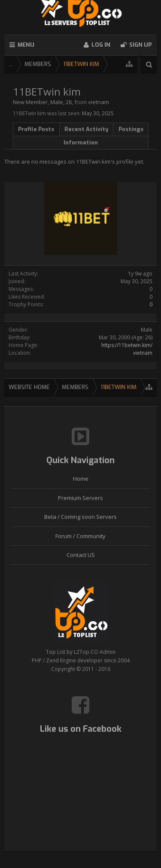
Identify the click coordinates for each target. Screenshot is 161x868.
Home (81, 479)
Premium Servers (80, 498)
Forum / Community (80, 536)
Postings (131, 129)
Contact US (81, 555)
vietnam (143, 353)
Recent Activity (86, 129)
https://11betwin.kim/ (127, 345)
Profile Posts (36, 129)
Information (81, 142)
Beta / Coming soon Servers (80, 517)
